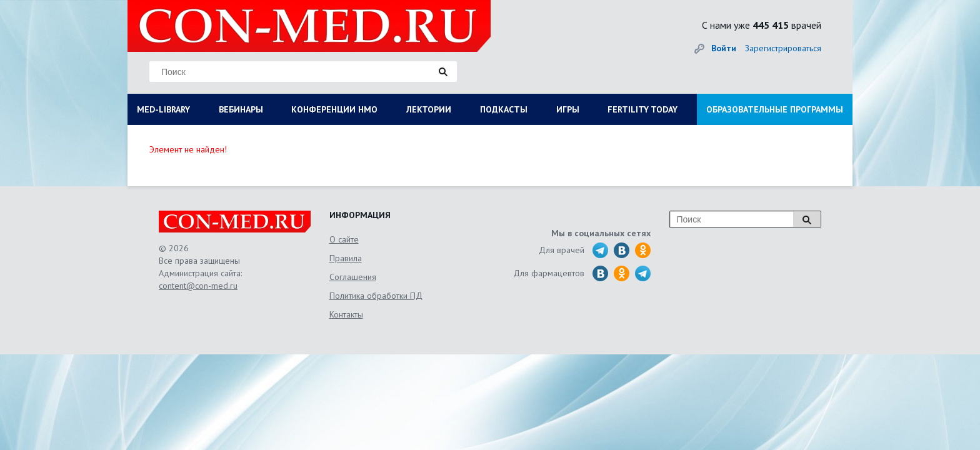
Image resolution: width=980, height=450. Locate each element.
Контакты (346, 314)
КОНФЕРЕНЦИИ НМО (334, 109)
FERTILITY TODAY (642, 109)
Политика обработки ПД (376, 296)
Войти (724, 48)
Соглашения (353, 277)
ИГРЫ (568, 109)
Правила (346, 258)
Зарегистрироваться (783, 48)
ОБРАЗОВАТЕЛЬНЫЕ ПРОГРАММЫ (775, 109)
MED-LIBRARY (163, 109)
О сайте (344, 239)
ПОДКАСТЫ (504, 109)
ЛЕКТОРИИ (429, 109)
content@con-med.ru (198, 286)
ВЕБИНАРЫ (241, 109)
